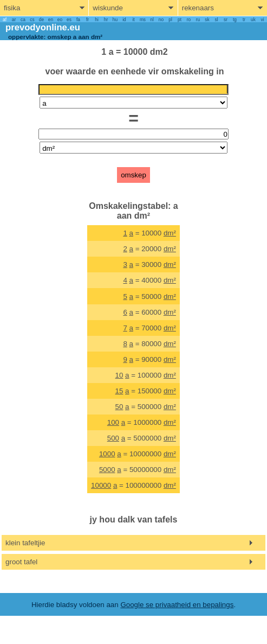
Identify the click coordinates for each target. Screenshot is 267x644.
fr (87, 20)
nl (152, 20)
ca (23, 20)
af (5, 20)
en (51, 20)
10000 (101, 485)
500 (113, 438)
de (41, 20)
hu (115, 20)
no (161, 20)
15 (119, 391)
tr (244, 20)
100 (113, 422)
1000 (107, 454)
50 (119, 407)
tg (235, 20)
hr (106, 20)
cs (32, 20)
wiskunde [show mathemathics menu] (108, 8)
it (133, 20)
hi (96, 20)
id (124, 20)
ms (143, 20)
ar (14, 20)
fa (78, 20)
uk (253, 20)
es (69, 20)
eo (60, 20)
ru (198, 20)
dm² (170, 233)
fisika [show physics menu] (12, 8)
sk (207, 20)
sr (226, 20)
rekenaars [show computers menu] (198, 8)
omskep (133, 175)
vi (262, 20)
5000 (107, 470)
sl (216, 20)
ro (189, 20)
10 (119, 375)
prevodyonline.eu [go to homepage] (43, 27)
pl (170, 20)
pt (180, 20)
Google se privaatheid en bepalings (177, 605)
